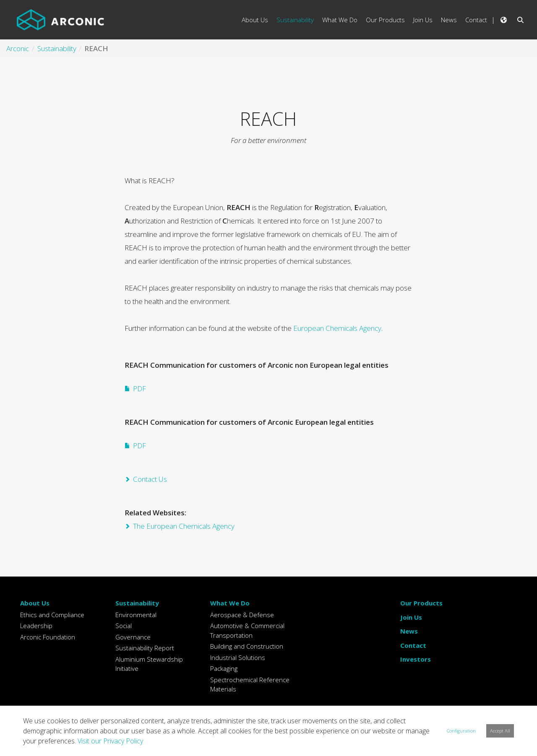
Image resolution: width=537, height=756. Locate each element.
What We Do (230, 603)
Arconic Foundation (48, 637)
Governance (133, 637)
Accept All (500, 731)
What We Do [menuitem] (340, 20)
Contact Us (150, 479)
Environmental (136, 615)
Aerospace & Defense (242, 615)
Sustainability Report (145, 648)
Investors (416, 659)
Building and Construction (247, 646)
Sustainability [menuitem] (295, 20)
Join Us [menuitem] (423, 20)
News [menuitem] (449, 20)
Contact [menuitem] (476, 20)
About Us (35, 603)
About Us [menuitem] (255, 20)
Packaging (224, 668)
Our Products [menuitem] (385, 20)
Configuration (461, 731)
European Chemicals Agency (337, 328)
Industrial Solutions (238, 657)
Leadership (36, 626)
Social (124, 626)
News (409, 631)
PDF (139, 388)
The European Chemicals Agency (184, 526)
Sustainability (137, 603)
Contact (413, 645)
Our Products (421, 603)
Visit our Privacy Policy (110, 741)
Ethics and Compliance (52, 615)
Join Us (411, 617)
